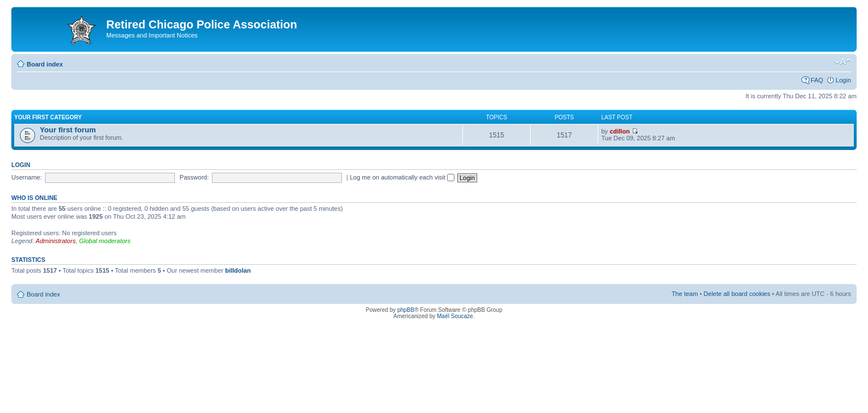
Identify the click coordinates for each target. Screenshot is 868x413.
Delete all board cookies (737, 294)
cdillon (619, 131)
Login (843, 80)
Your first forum (68, 130)
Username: (27, 177)
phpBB (406, 310)
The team (685, 294)
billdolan (238, 270)
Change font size (843, 62)
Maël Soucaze (455, 316)
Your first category (48, 117)
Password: (194, 177)
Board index (45, 64)
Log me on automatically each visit (402, 177)
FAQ (817, 80)
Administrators (56, 241)
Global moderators (105, 241)
